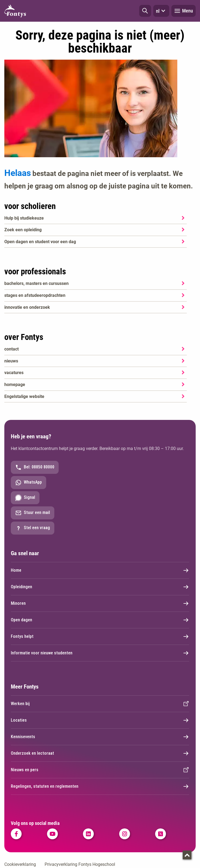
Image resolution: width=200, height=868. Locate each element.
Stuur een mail (33, 513)
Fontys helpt (100, 636)
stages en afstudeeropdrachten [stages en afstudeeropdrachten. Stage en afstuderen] (35, 295)
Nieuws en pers (100, 770)
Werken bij (100, 704)
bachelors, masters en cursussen (36, 283)
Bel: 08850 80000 (35, 467)
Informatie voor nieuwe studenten (100, 653)
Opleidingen (100, 587)
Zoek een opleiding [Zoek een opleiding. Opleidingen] (23, 230)
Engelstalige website (24, 396)
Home (100, 570)
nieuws (11, 361)
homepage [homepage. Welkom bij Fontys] (15, 385)
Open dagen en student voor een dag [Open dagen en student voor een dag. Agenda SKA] (40, 242)
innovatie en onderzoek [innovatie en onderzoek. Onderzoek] (27, 307)
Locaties (100, 720)
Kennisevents (100, 737)
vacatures (14, 373)
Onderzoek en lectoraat (100, 753)
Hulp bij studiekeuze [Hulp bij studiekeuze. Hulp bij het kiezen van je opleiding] (24, 218)
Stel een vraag (33, 528)
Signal (25, 498)
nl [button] (161, 11)
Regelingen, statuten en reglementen (100, 786)
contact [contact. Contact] (11, 349)
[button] (145, 11)
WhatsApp (29, 483)
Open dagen (100, 620)
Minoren (100, 603)
